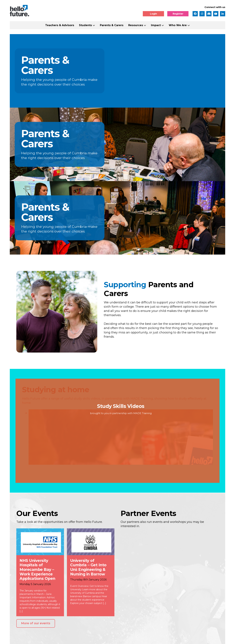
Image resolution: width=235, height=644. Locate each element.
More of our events (36, 623)
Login (153, 14)
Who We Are (178, 25)
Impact (156, 25)
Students (85, 25)
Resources (136, 25)
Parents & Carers (112, 25)
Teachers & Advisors (60, 25)
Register (178, 14)
